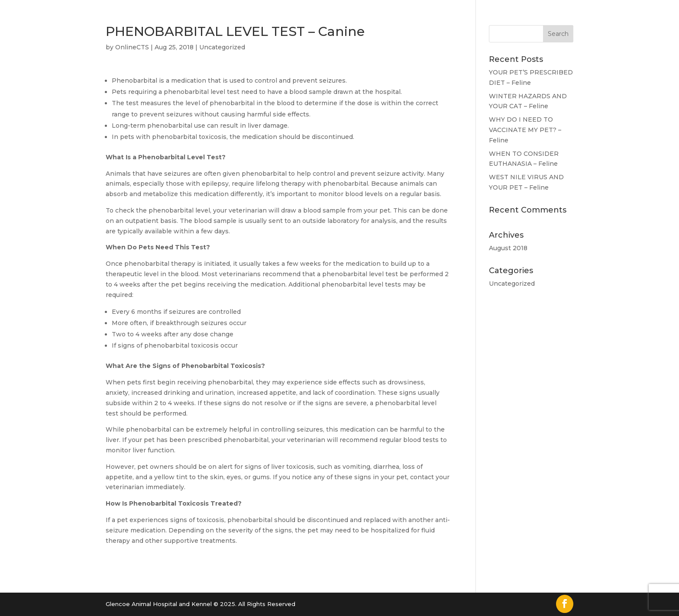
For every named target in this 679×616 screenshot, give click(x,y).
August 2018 (508, 248)
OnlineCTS (132, 47)
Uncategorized (222, 47)
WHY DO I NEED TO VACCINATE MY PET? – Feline (525, 130)
